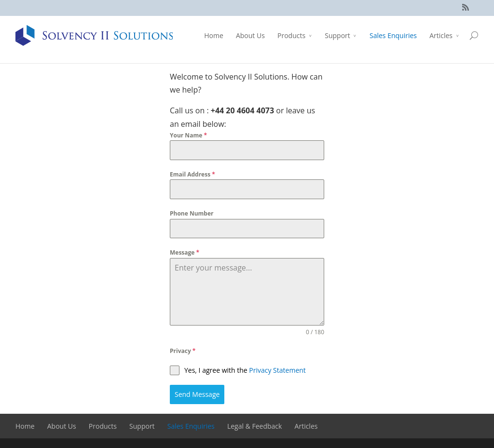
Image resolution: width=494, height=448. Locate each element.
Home (214, 35)
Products (291, 35)
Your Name (188, 135)
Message (185, 252)
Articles (441, 35)
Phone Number (192, 213)
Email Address (192, 174)
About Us (250, 35)
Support (337, 35)
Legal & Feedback (254, 426)
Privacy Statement (277, 370)
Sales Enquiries (393, 35)
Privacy (183, 351)
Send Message (197, 394)
